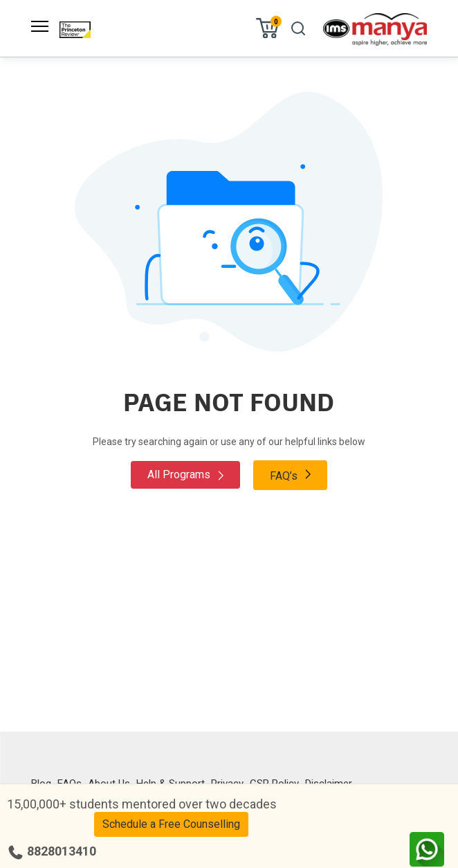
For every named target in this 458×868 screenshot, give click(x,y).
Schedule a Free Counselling (171, 824)
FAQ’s (290, 475)
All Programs (185, 474)
